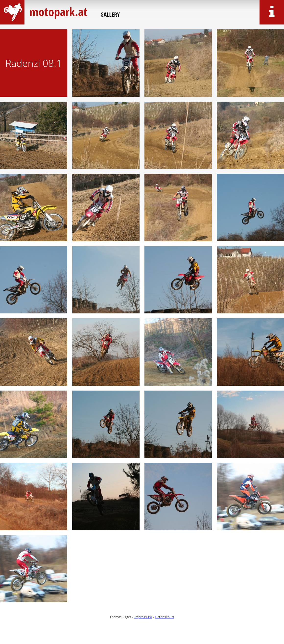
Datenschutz (165, 617)
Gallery (110, 14)
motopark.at (58, 12)
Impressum (143, 617)
